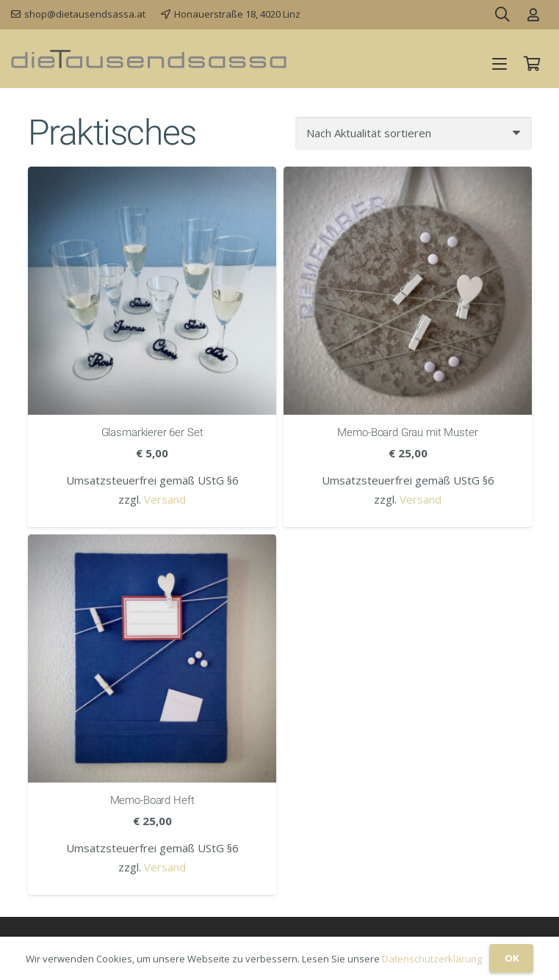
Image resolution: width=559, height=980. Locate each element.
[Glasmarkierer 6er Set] (152, 291)
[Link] (533, 15)
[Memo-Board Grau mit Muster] (408, 291)
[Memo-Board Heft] (152, 658)
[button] (500, 64)
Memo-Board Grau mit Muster (407, 432)
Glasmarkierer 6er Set (152, 432)
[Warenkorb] (532, 64)
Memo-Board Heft (152, 800)
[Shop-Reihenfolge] (414, 133)
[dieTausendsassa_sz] (149, 59)
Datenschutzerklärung (432, 959)
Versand (165, 499)
